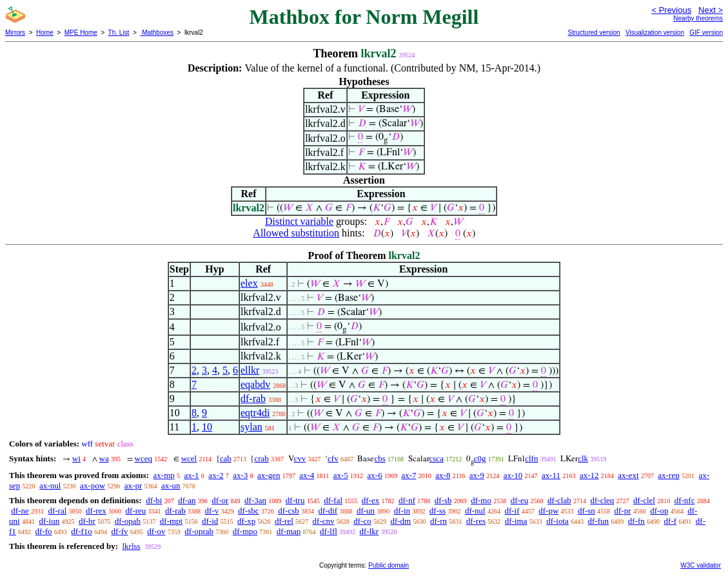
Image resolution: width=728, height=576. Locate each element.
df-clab (559, 500)
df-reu (136, 511)
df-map (289, 531)
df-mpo (245, 531)
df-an (187, 500)
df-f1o (82, 531)
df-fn (636, 521)
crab (261, 458)
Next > (711, 10)
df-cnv (324, 521)
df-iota (557, 521)
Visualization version (655, 33)
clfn (531, 458)
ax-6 (375, 475)
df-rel (284, 521)
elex (249, 283)
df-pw (548, 511)
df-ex (370, 500)
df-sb (443, 500)
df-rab (253, 398)
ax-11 (551, 475)
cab (226, 458)
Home (45, 33)
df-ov (156, 531)
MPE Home (81, 33)
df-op (659, 511)
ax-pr (133, 485)
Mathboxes (157, 33)
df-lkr (369, 531)
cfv (333, 458)
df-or (220, 500)
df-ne (20, 511)
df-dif (328, 511)
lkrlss (131, 546)
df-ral (57, 511)
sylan (251, 427)
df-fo (44, 531)
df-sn (586, 511)
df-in (402, 511)
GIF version (706, 33)
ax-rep (668, 475)
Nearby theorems (698, 18)
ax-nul (50, 485)
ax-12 (589, 475)
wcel (189, 458)
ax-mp (164, 475)
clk (583, 458)
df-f (671, 521)
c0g (480, 458)
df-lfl (329, 531)
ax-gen (269, 475)
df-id (210, 521)
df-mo (481, 500)
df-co (362, 521)
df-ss (438, 511)
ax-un (171, 485)
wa (104, 458)
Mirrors (15, 33)
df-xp (246, 521)
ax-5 (341, 475)
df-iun (49, 521)
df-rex (96, 511)
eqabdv (255, 384)
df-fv (120, 531)
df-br (87, 521)
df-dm (400, 521)
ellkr (250, 370)
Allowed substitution (296, 233)
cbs (379, 458)
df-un (366, 511)
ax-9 (477, 475)
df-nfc (685, 500)
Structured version (594, 33)
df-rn (438, 521)
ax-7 (408, 475)
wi (76, 458)
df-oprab (199, 531)
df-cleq (602, 500)
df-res (476, 521)
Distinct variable (299, 221)
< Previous (671, 10)
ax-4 (307, 475)
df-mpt (171, 521)
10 (207, 427)
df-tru (295, 500)
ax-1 (192, 475)
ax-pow (93, 485)
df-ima (516, 521)
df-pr (623, 511)
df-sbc (249, 511)
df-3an (255, 500)
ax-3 (240, 475)
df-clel (644, 500)
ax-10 (513, 475)
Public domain (389, 565)
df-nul (475, 511)
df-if (512, 511)
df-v (212, 511)
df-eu (519, 500)
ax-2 (216, 475)
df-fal (333, 500)
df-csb (289, 511)
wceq (143, 458)
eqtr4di (255, 413)
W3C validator (701, 565)
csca (437, 458)
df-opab (128, 521)
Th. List (119, 33)
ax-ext (628, 475)
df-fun (599, 521)
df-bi (154, 500)
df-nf (407, 500)
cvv (300, 458)
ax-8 (443, 475)
